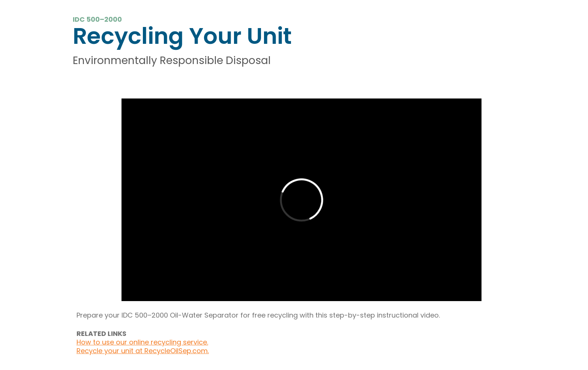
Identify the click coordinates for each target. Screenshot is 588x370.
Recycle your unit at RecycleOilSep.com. (143, 351)
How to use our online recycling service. (142, 342)
